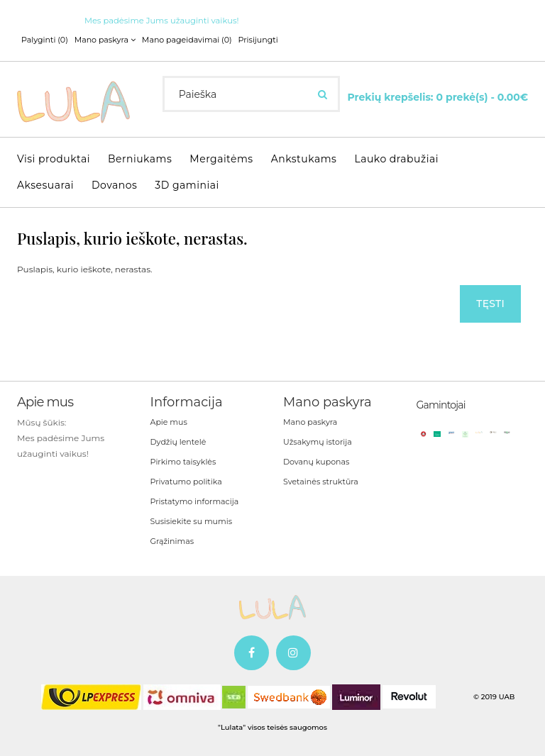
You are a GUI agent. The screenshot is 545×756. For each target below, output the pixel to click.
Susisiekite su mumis (191, 521)
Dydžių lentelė (178, 442)
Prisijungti (258, 40)
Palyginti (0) (45, 40)
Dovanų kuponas (316, 462)
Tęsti (490, 304)
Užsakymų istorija (318, 442)
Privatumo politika (186, 482)
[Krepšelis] (437, 96)
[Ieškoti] (323, 95)
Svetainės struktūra (321, 482)
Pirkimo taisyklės (183, 462)
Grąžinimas (172, 541)
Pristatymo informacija (195, 501)
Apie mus (169, 422)
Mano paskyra (310, 422)
